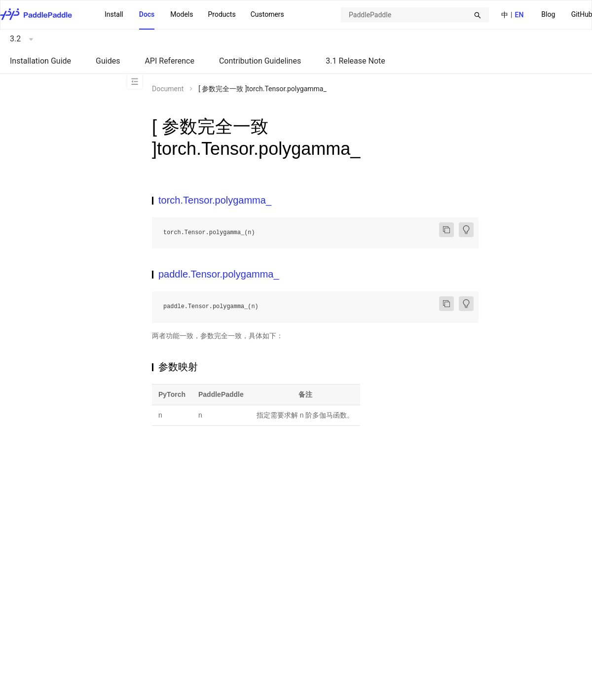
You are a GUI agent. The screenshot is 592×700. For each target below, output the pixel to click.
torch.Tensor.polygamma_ (215, 200)
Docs (147, 14)
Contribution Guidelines (260, 61)
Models (182, 14)
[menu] (194, 15)
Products (222, 14)
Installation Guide (40, 61)
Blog (548, 14)
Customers (267, 14)
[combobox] (415, 15)
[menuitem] (548, 15)
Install (114, 14)
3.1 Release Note (355, 61)
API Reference (169, 61)
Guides (108, 61)
